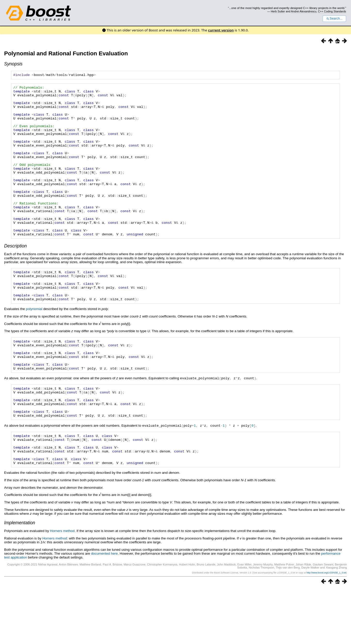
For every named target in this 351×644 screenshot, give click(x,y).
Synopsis (13, 64)
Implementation (20, 578)
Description (15, 277)
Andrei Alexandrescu (304, 11)
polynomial (34, 346)
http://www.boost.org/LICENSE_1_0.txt (326, 628)
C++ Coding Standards (332, 11)
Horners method (62, 586)
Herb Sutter (278, 11)
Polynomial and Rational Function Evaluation (66, 53)
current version (221, 30)
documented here (104, 609)
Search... (334, 19)
